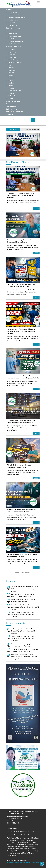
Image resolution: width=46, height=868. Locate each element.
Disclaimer (16, 865)
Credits (36, 865)
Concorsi (12, 31)
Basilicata (12, 52)
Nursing (11, 39)
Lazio (11, 65)
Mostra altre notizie (22, 573)
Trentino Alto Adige (16, 91)
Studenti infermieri (16, 41)
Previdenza (11, 104)
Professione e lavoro (14, 28)
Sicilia (11, 86)
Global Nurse (13, 20)
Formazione (13, 34)
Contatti (10, 114)
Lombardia (12, 70)
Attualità (10, 9)
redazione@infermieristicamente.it (19, 863)
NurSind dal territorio (14, 47)
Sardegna (12, 83)
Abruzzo (12, 50)
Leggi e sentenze (15, 36)
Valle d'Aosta (13, 96)
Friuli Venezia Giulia (16, 62)
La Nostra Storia (12, 109)
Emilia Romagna (14, 60)
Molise (11, 75)
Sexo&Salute (11, 107)
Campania (12, 57)
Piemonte (12, 78)
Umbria (11, 93)
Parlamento (13, 25)
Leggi (36, 208)
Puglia (11, 80)
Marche (11, 73)
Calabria (12, 55)
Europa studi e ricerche (17, 17)
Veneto (11, 98)
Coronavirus (13, 12)
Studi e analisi (14, 44)
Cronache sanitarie (16, 15)
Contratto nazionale (14, 101)
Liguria (11, 68)
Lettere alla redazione (15, 112)
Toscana (12, 88)
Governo (12, 23)
